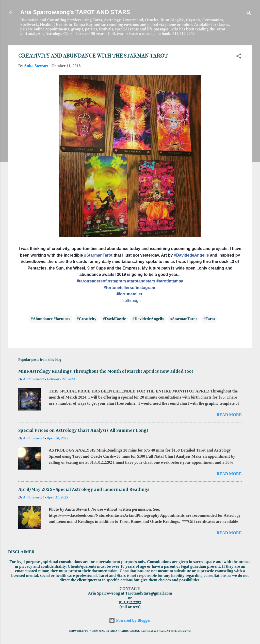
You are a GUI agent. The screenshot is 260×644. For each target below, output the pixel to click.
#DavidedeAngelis (148, 319)
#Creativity (86, 319)
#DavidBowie (114, 319)
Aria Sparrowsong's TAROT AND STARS (75, 12)
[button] (239, 57)
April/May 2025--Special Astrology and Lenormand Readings (84, 490)
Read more (229, 415)
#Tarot (209, 319)
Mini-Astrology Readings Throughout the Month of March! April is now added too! (106, 371)
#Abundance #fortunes (50, 319)
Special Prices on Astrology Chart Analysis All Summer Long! (83, 431)
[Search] (249, 14)
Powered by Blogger (130, 620)
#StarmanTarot (184, 319)
